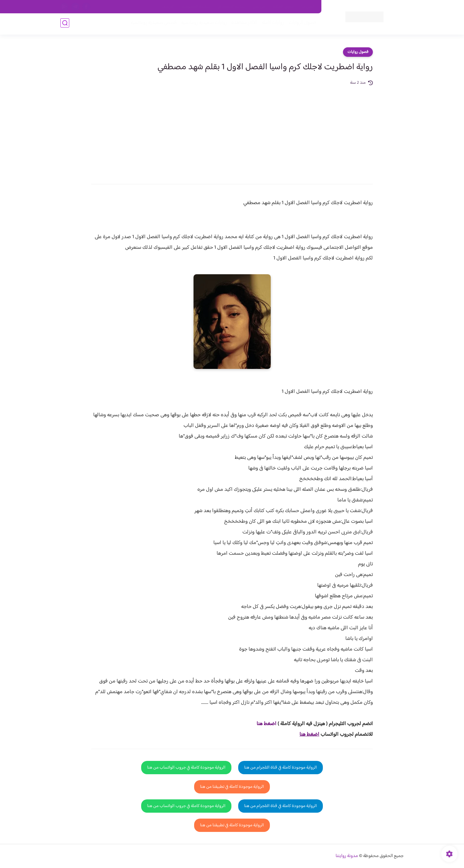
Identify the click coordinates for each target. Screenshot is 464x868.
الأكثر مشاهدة (243, 24)
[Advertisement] (232, 131)
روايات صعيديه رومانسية (203, 24)
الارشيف (168, 7)
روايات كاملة (272, 24)
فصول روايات (358, 52)
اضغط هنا (266, 724)
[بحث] (65, 24)
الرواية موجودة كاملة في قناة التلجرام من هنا (281, 768)
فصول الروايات (301, 24)
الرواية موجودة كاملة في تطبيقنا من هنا (232, 787)
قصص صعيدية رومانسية (152, 24)
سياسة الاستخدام (232, 7)
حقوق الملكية (283, 7)
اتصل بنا (308, 7)
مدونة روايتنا (347, 856)
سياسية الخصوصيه (196, 7)
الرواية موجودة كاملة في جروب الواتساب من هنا (186, 768)
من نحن (259, 7)
